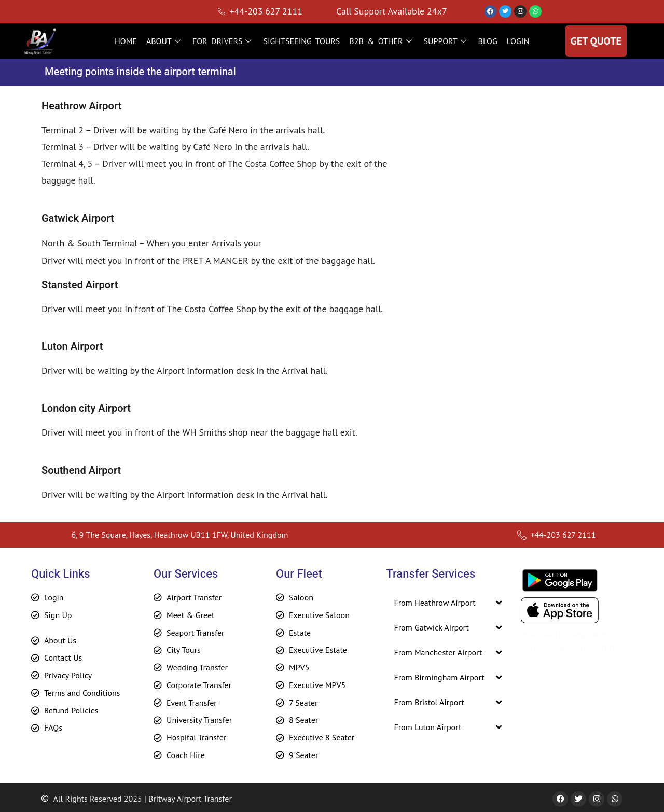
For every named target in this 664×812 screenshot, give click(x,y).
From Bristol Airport (429, 702)
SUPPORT (446, 41)
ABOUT (165, 41)
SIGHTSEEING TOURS (301, 41)
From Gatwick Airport (431, 627)
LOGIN (518, 41)
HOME (126, 41)
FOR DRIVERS (223, 41)
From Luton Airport (427, 727)
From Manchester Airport (438, 652)
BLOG (488, 41)
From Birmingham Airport (439, 677)
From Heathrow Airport (434, 603)
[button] (448, 603)
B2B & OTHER (382, 41)
